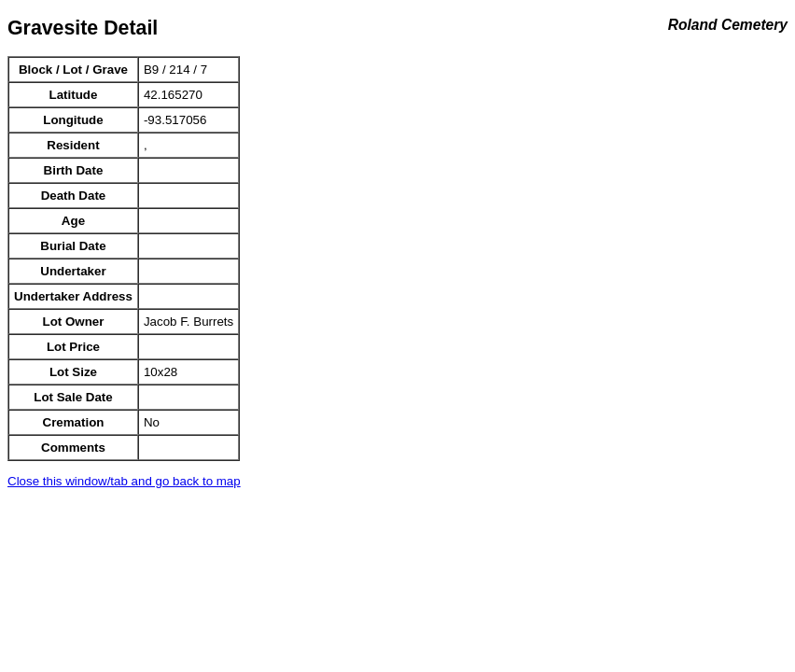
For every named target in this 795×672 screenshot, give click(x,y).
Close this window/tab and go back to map (124, 481)
